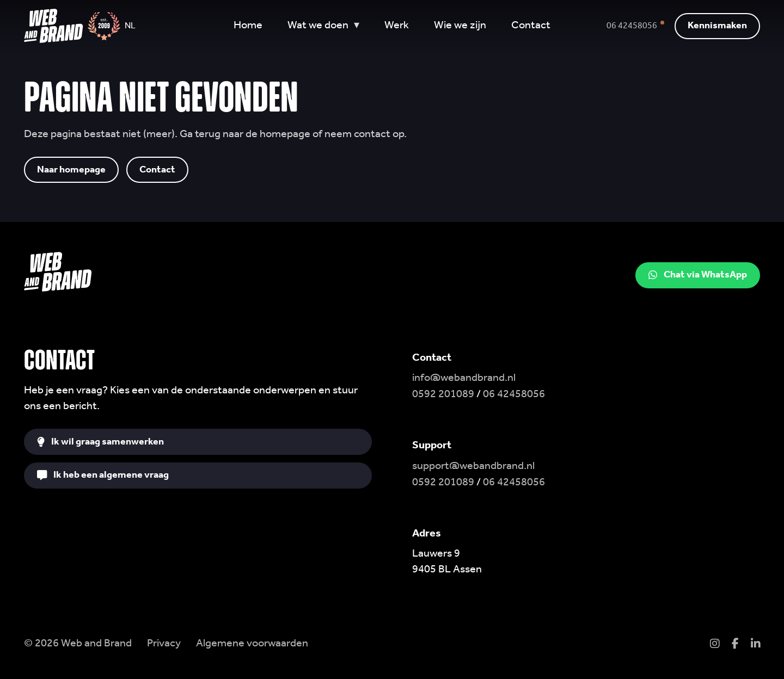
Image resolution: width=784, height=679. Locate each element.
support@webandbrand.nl (473, 466)
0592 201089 (443, 394)
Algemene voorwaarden (252, 644)
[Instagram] (715, 645)
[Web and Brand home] (53, 26)
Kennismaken (717, 26)
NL (130, 26)
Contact (157, 169)
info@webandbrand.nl (464, 378)
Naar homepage (71, 169)
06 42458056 (514, 394)
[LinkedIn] (755, 645)
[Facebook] (735, 645)
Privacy (164, 644)
